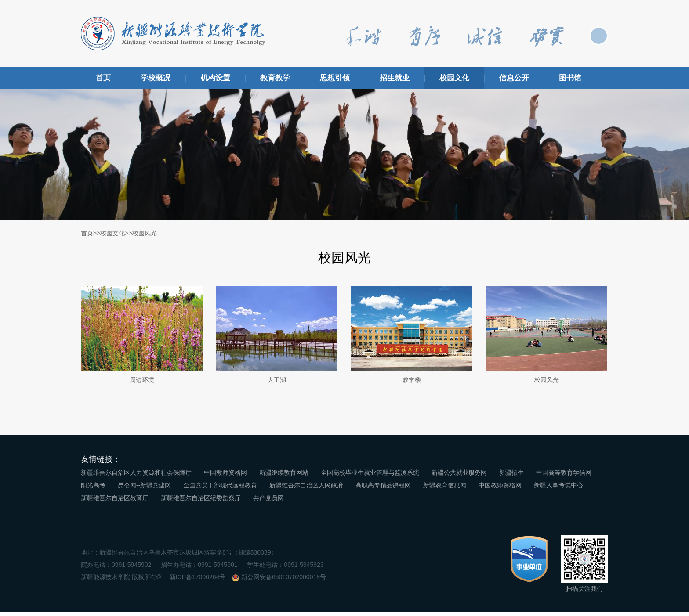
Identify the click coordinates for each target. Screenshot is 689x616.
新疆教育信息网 (445, 489)
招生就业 (395, 78)
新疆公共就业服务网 (459, 476)
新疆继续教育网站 (284, 476)
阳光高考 (93, 489)
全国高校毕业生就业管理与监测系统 (370, 476)
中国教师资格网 (225, 476)
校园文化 (454, 78)
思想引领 (335, 78)
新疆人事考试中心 (558, 489)
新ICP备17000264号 (198, 581)
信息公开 (514, 78)
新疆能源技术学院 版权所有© (121, 581)
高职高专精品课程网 (383, 489)
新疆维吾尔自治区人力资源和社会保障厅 (136, 476)
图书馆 (570, 78)
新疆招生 (511, 476)
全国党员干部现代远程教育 (220, 489)
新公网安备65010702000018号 (284, 581)
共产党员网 (268, 501)
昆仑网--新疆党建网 (144, 489)
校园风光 (145, 233)
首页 (103, 78)
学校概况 (156, 78)
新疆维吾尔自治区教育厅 (115, 501)
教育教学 (275, 78)
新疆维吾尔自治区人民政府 (306, 489)
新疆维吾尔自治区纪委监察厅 (201, 501)
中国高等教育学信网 (564, 476)
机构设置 (215, 78)
